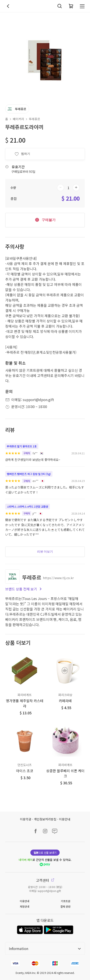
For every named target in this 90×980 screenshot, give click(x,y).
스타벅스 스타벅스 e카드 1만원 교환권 (28, 506)
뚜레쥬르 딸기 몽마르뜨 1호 (22, 446)
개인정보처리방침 (45, 819)
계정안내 (25, 906)
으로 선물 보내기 (45, 852)
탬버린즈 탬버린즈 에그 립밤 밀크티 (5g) (29, 474)
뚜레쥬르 (34, 119)
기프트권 (65, 901)
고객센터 (45, 880)
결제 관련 (65, 906)
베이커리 (18, 119)
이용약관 (26, 819)
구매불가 (45, 220)
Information (45, 948)
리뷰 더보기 (45, 552)
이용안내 (65, 819)
